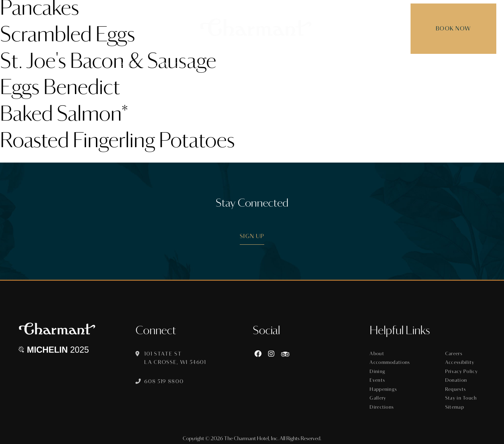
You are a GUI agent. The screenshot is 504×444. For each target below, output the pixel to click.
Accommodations (391, 362)
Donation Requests (457, 383)
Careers (454, 354)
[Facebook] (259, 354)
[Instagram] (272, 354)
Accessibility (460, 362)
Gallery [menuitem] (374, 65)
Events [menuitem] (259, 65)
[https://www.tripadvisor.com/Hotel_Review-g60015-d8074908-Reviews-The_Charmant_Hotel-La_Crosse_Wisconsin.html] (286, 354)
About (378, 354)
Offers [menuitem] (292, 65)
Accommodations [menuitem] (177, 65)
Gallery (379, 396)
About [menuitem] (127, 65)
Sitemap (455, 404)
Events (378, 379)
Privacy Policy (462, 371)
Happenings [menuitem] (332, 65)
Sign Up (252, 236)
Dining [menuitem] (227, 65)
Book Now (447, 28)
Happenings (384, 387)
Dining (379, 371)
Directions (383, 404)
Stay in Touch (461, 396)
